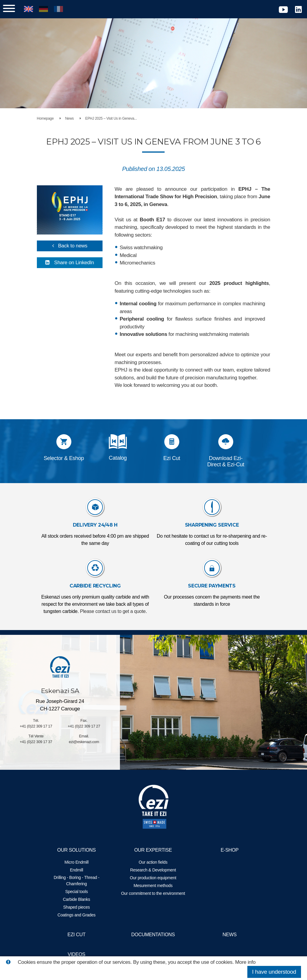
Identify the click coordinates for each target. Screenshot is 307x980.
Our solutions (81, 850)
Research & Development (153, 870)
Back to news (77, 242)
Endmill (81, 870)
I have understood (274, 972)
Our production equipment (153, 878)
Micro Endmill (81, 862)
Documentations (153, 935)
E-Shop (225, 850)
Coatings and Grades (81, 915)
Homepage (53, 118)
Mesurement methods (153, 886)
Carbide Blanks (80, 899)
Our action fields (153, 862)
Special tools (80, 892)
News (77, 118)
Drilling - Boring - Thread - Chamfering (81, 881)
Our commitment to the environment (153, 896)
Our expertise (153, 850)
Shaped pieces (80, 907)
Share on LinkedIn (78, 259)
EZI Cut (81, 935)
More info (245, 962)
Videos (81, 954)
